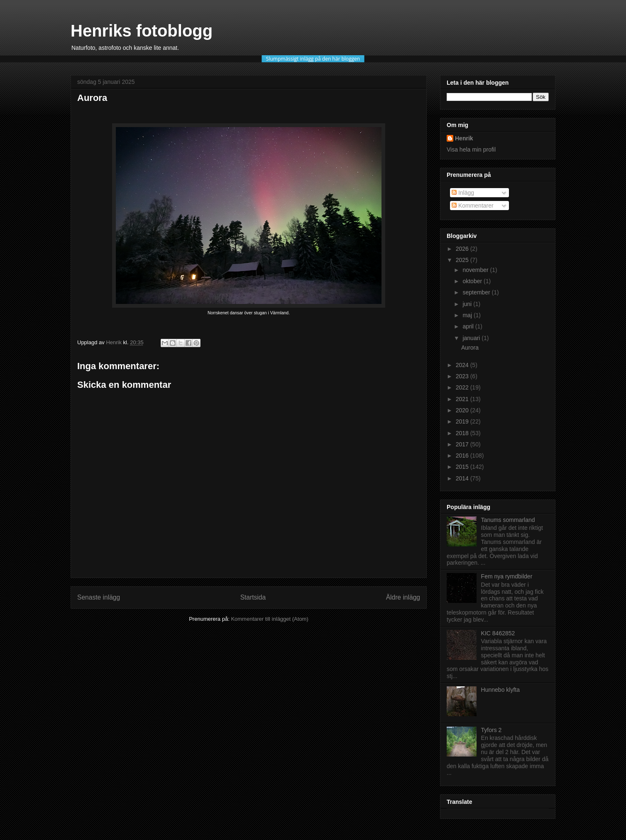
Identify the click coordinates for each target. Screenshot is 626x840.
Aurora (470, 348)
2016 (463, 456)
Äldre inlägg (403, 597)
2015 (463, 467)
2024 (463, 365)
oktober (473, 281)
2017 (463, 444)
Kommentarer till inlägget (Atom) (269, 619)
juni (468, 304)
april (469, 326)
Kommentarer (473, 206)
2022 (463, 387)
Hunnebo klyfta (500, 690)
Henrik (464, 138)
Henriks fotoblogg (142, 31)
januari (472, 338)
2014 (463, 478)
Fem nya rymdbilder (507, 576)
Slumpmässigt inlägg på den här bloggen (313, 59)
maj (468, 315)
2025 (463, 260)
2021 (463, 399)
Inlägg (463, 193)
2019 (463, 421)
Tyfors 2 (492, 730)
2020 (463, 410)
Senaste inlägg (99, 597)
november (476, 270)
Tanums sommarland (508, 520)
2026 (463, 249)
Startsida (253, 597)
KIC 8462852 (498, 633)
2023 (463, 376)
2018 (463, 433)
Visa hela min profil (471, 149)
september (477, 292)
